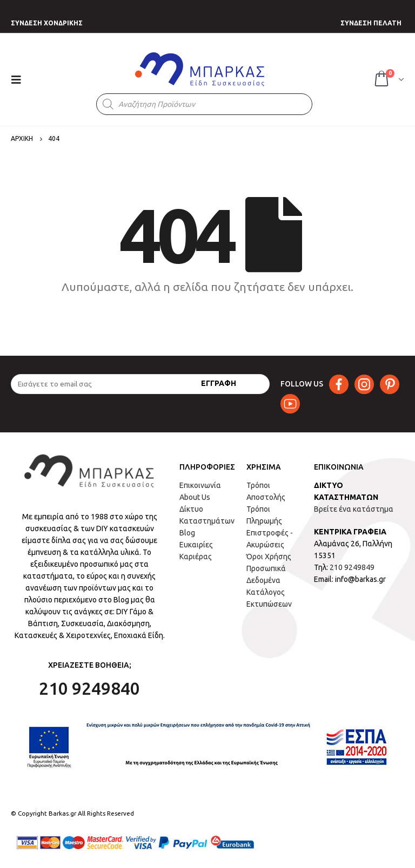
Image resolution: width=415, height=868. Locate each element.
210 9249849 (352, 567)
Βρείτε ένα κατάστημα (354, 509)
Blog (187, 533)
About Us (195, 497)
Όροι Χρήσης (269, 557)
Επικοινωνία (200, 485)
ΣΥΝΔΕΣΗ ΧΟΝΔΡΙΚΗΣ (47, 23)
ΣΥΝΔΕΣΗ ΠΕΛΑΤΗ (371, 23)
